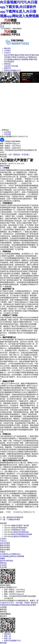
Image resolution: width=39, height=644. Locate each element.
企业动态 (7, 66)
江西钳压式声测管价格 (20, 532)
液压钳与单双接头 (7, 561)
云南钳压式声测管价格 (20, 536)
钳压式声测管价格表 (19, 528)
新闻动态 (7, 64)
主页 (10, 155)
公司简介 (7, 51)
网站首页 (7, 48)
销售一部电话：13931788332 (15, 590)
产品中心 (7, 53)
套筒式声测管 (30, 55)
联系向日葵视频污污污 (12, 70)
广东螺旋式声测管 (13, 520)
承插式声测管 (5, 550)
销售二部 (7, 638)
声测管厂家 (28, 603)
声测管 (14, 57)
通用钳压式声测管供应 (15, 517)
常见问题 (15, 66)
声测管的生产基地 (19, 530)
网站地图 (3, 643)
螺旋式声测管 (20, 55)
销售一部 (7, 636)
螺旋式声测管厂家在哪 (20, 525)
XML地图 (19, 603)
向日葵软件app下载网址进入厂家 (24, 512)
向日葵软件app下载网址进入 (27, 57)
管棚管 (31, 59)
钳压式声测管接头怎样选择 (22, 534)
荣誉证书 (7, 68)
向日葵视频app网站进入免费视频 (16, 59)
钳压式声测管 (9, 55)
